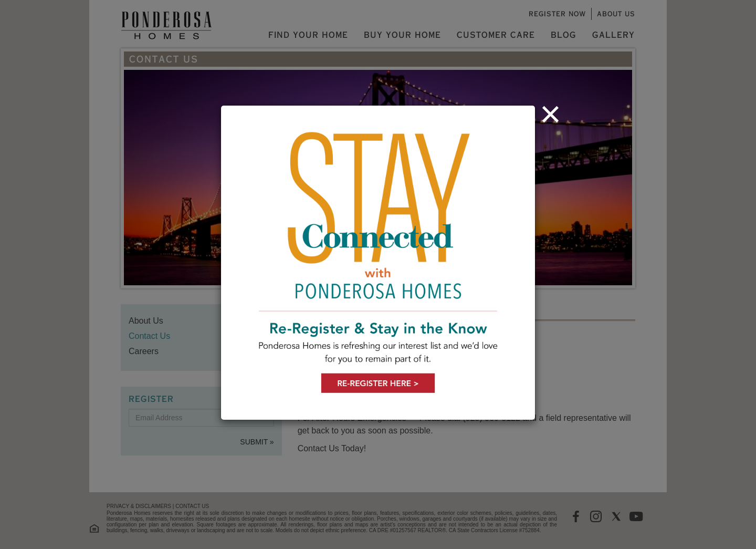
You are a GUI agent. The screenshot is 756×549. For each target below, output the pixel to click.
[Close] (550, 114)
